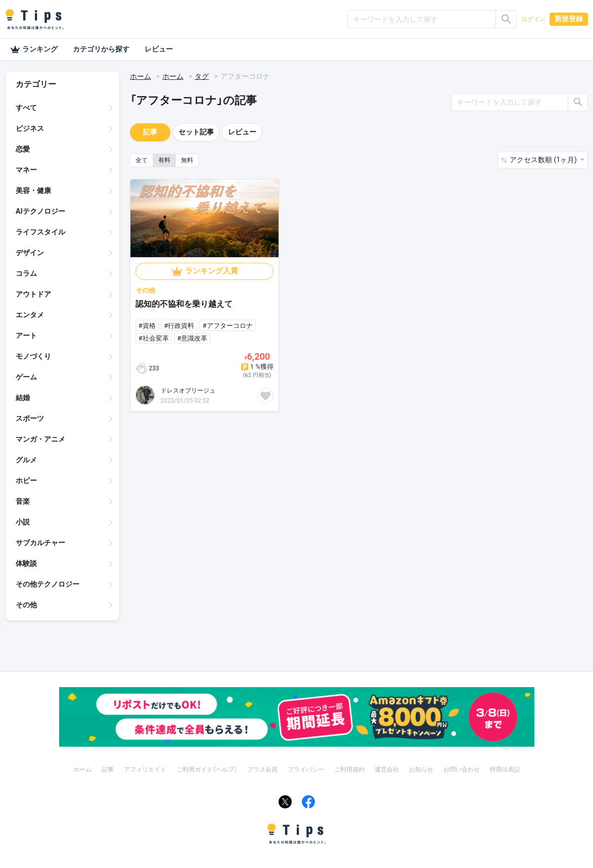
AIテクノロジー (40, 211)
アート (26, 335)
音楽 (23, 501)
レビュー (159, 49)
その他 (26, 605)
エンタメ (30, 315)
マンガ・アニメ (40, 439)
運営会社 (387, 769)
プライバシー (306, 769)
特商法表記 (505, 769)
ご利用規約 (349, 769)
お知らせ (421, 769)
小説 (23, 522)
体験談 (26, 563)
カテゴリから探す (101, 49)
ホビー (26, 480)
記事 (150, 132)
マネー (26, 170)
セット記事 (196, 132)
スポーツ (30, 418)
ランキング (34, 50)
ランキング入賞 (212, 271)
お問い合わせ (462, 769)
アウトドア (33, 294)
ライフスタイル (40, 232)
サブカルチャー (40, 543)
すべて (26, 108)
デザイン (30, 253)
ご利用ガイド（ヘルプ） (207, 769)
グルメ (26, 460)
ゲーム (26, 377)
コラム (26, 273)
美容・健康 (33, 190)
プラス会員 (262, 769)
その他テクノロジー (48, 584)
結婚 (23, 398)
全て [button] (142, 160)
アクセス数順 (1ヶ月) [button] (544, 160)
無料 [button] (187, 160)
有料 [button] (164, 160)
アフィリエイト (145, 769)
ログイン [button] (533, 19)
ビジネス (30, 128)
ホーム (141, 76)
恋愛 (23, 149)
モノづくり (33, 356)
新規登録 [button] (569, 19)
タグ (202, 76)
